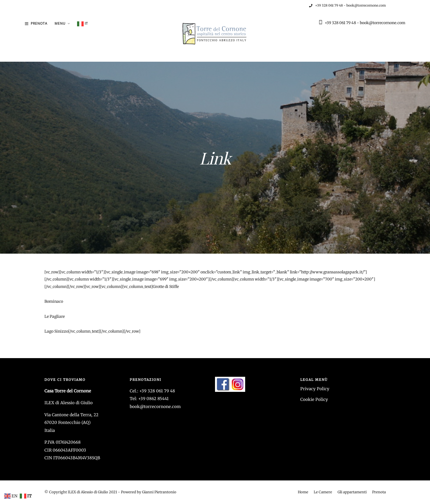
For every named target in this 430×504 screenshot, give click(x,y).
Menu (60, 23)
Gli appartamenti (352, 492)
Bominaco (54, 301)
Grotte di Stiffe (166, 287)
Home (303, 492)
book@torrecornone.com (155, 407)
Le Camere (323, 492)
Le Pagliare (55, 316)
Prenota (39, 23)
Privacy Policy (315, 389)
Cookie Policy (314, 399)
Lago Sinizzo (56, 331)
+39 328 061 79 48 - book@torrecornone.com (347, 5)
